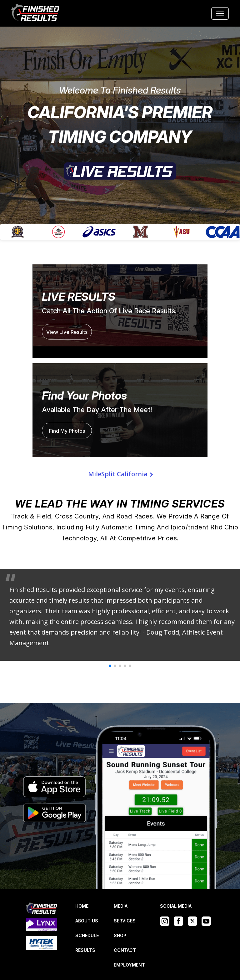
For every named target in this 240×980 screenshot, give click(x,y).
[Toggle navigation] (220, 13)
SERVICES (125, 921)
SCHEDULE (87, 935)
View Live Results (67, 332)
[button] (110, 666)
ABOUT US (87, 921)
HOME (82, 906)
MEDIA (121, 906)
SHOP (120, 935)
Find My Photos (67, 431)
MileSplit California (118, 474)
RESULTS (85, 950)
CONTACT (125, 950)
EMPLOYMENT (129, 965)
